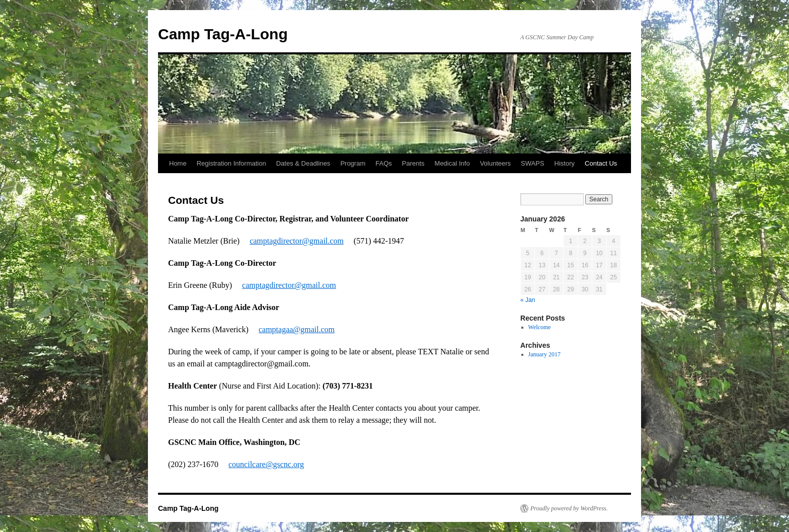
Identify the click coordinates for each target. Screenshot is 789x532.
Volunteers (495, 163)
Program (353, 163)
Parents (413, 163)
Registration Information (231, 163)
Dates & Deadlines (303, 163)
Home (178, 163)
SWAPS (532, 163)
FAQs (384, 163)
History (565, 163)
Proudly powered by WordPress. (569, 508)
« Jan (528, 300)
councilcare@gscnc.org (266, 464)
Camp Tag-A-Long (223, 34)
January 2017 (544, 354)
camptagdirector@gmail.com (297, 241)
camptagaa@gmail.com (297, 329)
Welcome (540, 327)
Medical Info (452, 163)
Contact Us (601, 163)
